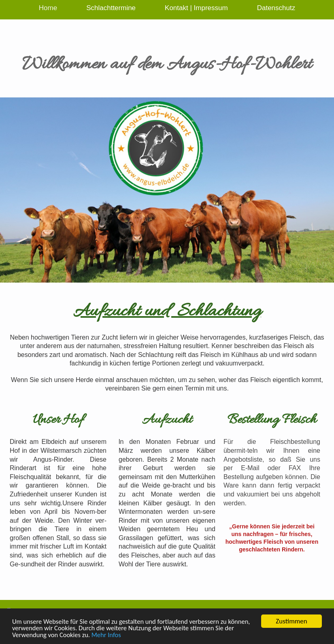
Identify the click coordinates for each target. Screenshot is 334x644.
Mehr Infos (120, 635)
